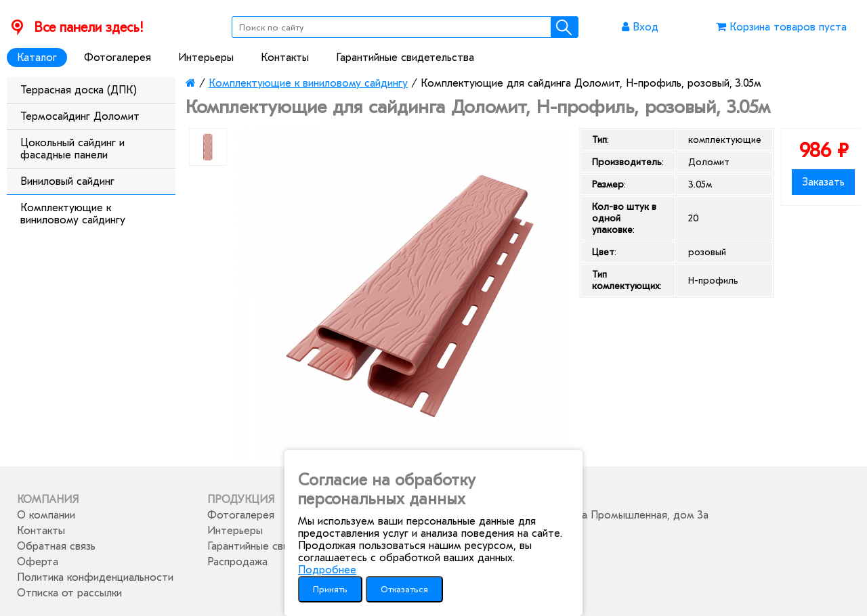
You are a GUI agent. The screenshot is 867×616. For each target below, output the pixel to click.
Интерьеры (206, 58)
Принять (330, 589)
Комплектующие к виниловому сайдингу (73, 214)
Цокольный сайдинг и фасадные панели (72, 149)
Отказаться (404, 589)
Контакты (285, 58)
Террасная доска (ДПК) (79, 90)
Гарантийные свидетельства (405, 58)
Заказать (823, 182)
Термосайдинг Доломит (80, 116)
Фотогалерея (118, 58)
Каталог (37, 58)
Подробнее (327, 570)
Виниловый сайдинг (67, 181)
